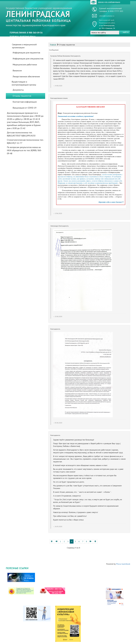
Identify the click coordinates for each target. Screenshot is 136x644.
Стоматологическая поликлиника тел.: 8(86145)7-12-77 (25, 141)
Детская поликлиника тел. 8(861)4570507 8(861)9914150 (21, 134)
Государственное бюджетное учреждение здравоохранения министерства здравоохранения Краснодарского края (39, 17)
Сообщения (54, 50)
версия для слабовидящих (105, 2)
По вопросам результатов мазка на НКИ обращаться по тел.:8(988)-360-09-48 (24, 150)
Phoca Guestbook (123, 564)
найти (126, 32)
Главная (53, 45)
